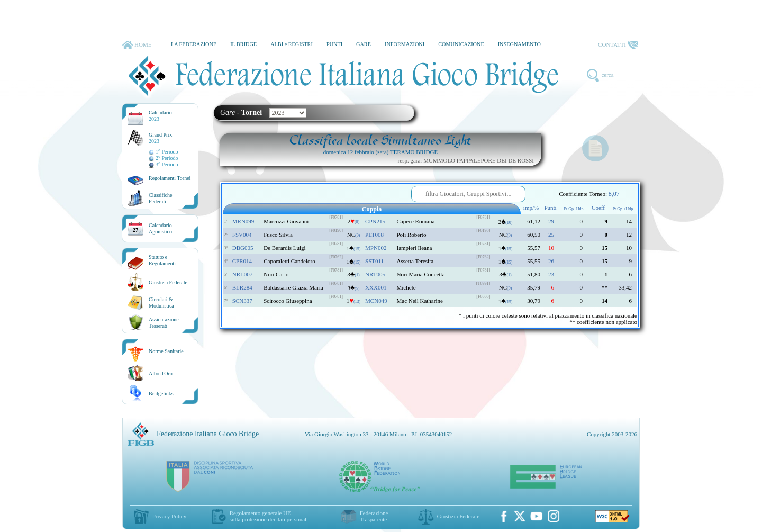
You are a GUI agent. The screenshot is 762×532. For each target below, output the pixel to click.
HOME (137, 45)
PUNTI (334, 44)
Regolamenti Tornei (170, 178)
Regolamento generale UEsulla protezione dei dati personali (269, 516)
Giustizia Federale (168, 282)
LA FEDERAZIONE (194, 44)
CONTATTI (618, 45)
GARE (364, 44)
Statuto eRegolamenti (162, 260)
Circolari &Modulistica (161, 303)
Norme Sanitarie (166, 351)
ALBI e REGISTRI (292, 44)
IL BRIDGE (243, 44)
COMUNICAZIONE (461, 44)
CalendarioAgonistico (160, 228)
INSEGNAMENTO (519, 44)
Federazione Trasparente (374, 516)
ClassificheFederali (160, 198)
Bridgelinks (161, 394)
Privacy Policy (169, 516)
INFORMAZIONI (405, 44)
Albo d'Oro (161, 373)
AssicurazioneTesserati (164, 323)
